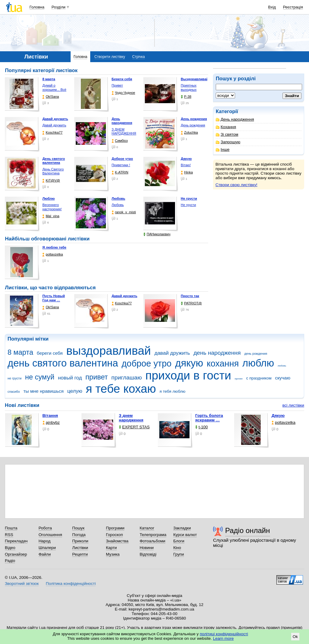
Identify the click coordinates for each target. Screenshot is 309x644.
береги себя (50, 353)
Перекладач (16, 541)
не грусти (14, 378)
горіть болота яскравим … (209, 418)
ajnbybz (51, 422)
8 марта (20, 352)
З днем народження (131, 418)
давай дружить (172, 353)
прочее (239, 379)
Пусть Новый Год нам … (54, 298)
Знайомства (117, 541)
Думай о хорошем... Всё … (54, 89)
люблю (258, 363)
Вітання (50, 416)
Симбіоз (120, 141)
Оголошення (50, 535)
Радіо (10, 561)
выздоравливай (108, 351)
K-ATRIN (120, 172)
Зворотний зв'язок (22, 584)
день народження (217, 353)
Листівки (80, 548)
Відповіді (148, 554)
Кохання (226, 127)
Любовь (118, 205)
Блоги (179, 541)
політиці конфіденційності (224, 634)
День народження (235, 119)
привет (97, 377)
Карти (111, 548)
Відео (10, 548)
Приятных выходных (189, 87)
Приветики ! (121, 165)
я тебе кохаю (121, 389)
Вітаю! (186, 165)
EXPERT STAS (134, 427)
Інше (223, 149)
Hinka (187, 172)
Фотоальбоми (153, 541)
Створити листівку (110, 57)
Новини (147, 548)
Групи (178, 554)
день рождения (256, 354)
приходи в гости (188, 375)
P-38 (186, 97)
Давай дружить (54, 125)
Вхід (272, 7)
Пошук (78, 528)
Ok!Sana (51, 97)
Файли (45, 554)
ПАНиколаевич (157, 234)
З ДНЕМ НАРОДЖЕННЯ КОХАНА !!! (124, 133)
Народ (45, 541)
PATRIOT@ (191, 303)
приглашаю (127, 378)
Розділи (59, 7)
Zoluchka (189, 133)
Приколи (80, 541)
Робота (45, 528)
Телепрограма (153, 535)
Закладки (182, 528)
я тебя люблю (173, 391)
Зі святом (227, 134)
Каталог (147, 528)
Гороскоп (114, 535)
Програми (115, 528)
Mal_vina (51, 216)
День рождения (193, 125)
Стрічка (139, 57)
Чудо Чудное (123, 93)
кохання (223, 363)
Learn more (223, 638)
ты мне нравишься (43, 391)
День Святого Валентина (53, 171)
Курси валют (185, 535)
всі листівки (293, 405)
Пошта (11, 528)
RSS (9, 535)
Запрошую (228, 142)
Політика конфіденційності (71, 584)
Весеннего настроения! (52, 207)
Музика (113, 554)
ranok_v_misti (124, 212)
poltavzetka (53, 254)
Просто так (190, 296)
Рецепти (80, 554)
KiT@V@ (51, 181)
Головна (37, 7)
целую (75, 391)
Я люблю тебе (54, 247)
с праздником (259, 378)
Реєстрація (293, 7)
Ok (295, 637)
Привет (117, 85)
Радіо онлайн (248, 530)
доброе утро (147, 363)
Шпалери (47, 548)
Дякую (278, 416)
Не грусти (188, 205)
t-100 (202, 427)
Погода (79, 535)
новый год (70, 378)
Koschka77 (52, 133)
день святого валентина (63, 363)
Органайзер (16, 554)
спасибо (14, 392)
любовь (282, 366)
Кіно (177, 548)
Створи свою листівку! (236, 185)
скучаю (283, 378)
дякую (189, 363)
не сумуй (40, 377)
